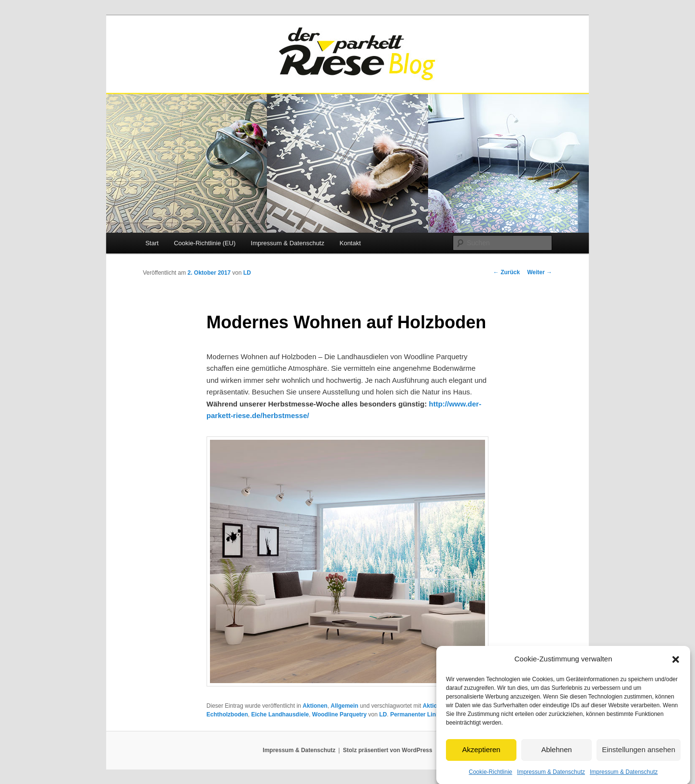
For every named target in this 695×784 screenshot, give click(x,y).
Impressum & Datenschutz (551, 778)
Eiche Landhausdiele (280, 714)
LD (247, 273)
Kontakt (350, 243)
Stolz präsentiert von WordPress (388, 750)
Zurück (507, 272)
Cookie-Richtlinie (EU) (205, 243)
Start (152, 243)
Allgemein (344, 706)
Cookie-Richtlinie (490, 778)
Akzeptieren (481, 756)
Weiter (540, 272)
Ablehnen (556, 756)
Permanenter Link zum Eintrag (432, 714)
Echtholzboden (227, 714)
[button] (676, 665)
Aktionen (315, 706)
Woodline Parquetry (340, 714)
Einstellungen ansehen (639, 756)
